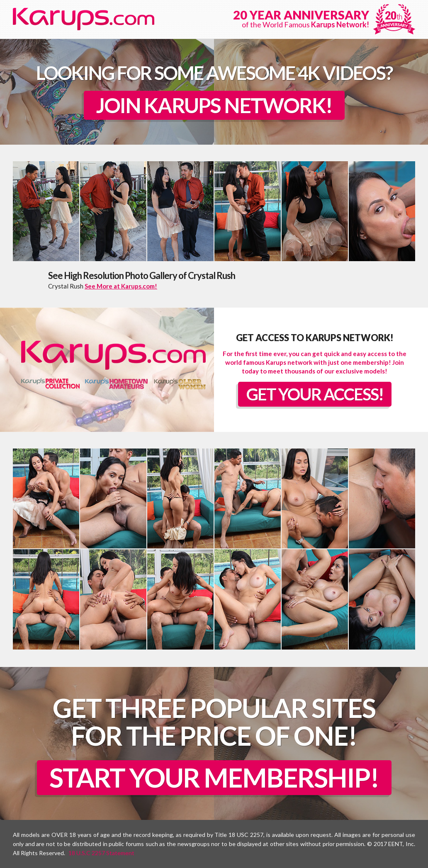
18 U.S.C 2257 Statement (101, 853)
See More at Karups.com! (121, 286)
